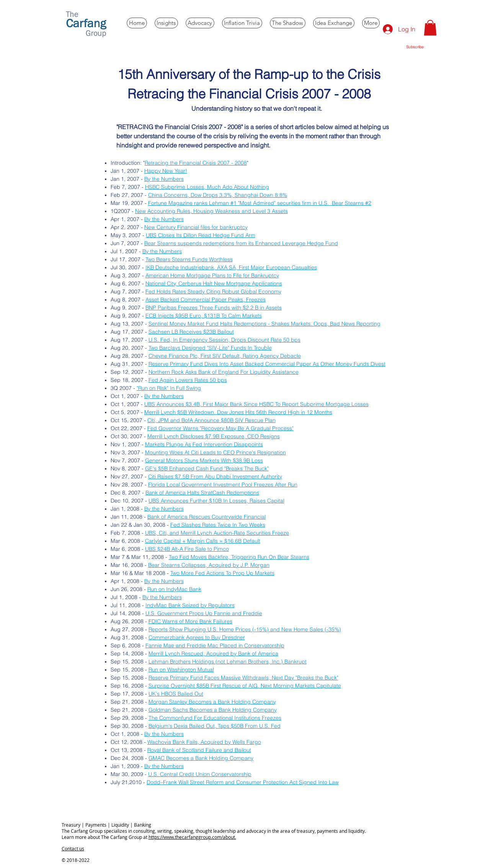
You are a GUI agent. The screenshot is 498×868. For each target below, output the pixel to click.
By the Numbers (164, 179)
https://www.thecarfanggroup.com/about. (192, 837)
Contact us (73, 848)
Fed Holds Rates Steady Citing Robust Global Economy (213, 292)
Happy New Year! (166, 171)
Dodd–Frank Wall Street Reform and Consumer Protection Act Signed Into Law (243, 782)
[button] (430, 28)
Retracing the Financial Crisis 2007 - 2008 (196, 163)
